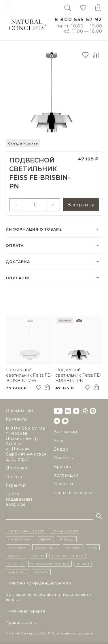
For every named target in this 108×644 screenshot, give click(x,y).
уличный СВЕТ (65, 531)
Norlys (38, 556)
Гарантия (16, 485)
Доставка (18, 262)
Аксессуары (20, 539)
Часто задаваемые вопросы (19, 499)
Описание (18, 278)
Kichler (16, 564)
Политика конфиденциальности (38, 583)
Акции (83, 564)
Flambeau (18, 547)
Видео (61, 449)
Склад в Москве (23, 143)
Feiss (93, 547)
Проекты (64, 458)
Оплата (15, 246)
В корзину (81, 205)
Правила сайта (21, 622)
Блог (59, 441)
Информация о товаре (34, 229)
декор (45, 539)
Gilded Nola (46, 547)
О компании (19, 410)
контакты (17, 572)
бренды (67, 539)
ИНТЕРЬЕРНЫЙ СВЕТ (26, 531)
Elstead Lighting (68, 556)
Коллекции (66, 475)
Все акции (65, 432)
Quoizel (16, 556)
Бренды (63, 467)
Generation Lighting (50, 564)
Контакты (16, 419)
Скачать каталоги (73, 493)
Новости (63, 484)
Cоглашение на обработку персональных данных (49, 597)
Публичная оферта (25, 611)
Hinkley (73, 547)
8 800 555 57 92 (78, 20)
